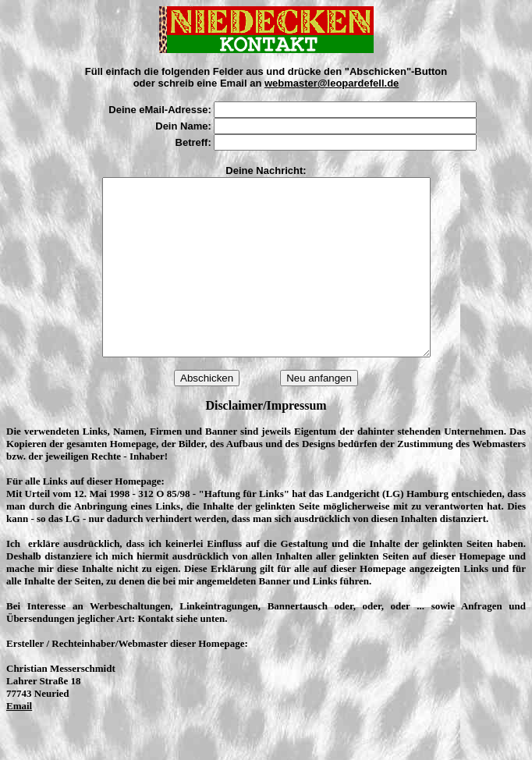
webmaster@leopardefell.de (332, 83)
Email (19, 741)
